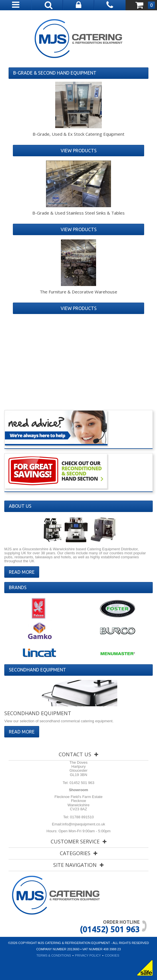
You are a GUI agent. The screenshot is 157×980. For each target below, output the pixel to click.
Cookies (112, 955)
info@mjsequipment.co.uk (84, 824)
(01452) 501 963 (110, 929)
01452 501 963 (81, 783)
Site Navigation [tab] (75, 865)
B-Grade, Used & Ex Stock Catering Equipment (78, 134)
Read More (22, 572)
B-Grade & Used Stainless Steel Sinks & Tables (78, 213)
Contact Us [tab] (75, 754)
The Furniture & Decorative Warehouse (78, 292)
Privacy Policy (88, 955)
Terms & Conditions (54, 955)
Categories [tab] (75, 853)
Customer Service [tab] (75, 841)
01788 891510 (81, 817)
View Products (79, 151)
